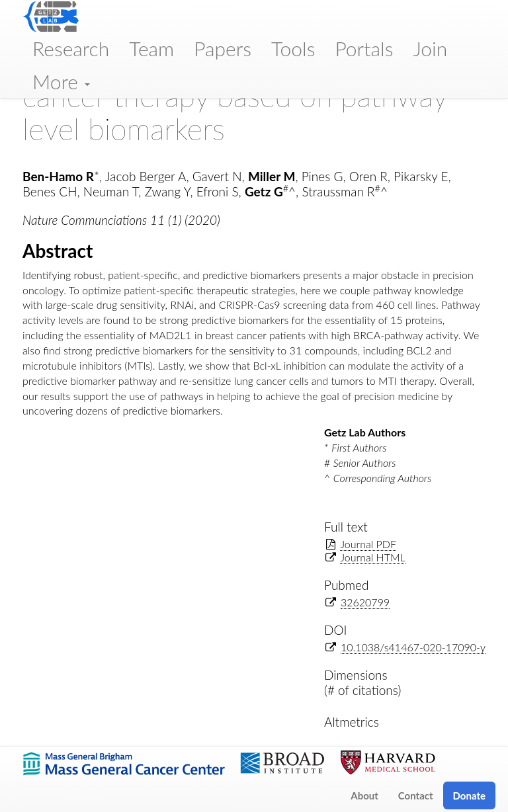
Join (430, 48)
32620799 (365, 602)
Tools (293, 48)
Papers (223, 48)
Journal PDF (368, 544)
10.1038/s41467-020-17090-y (413, 647)
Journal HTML (372, 557)
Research (71, 48)
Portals (364, 48)
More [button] (61, 81)
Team (151, 48)
